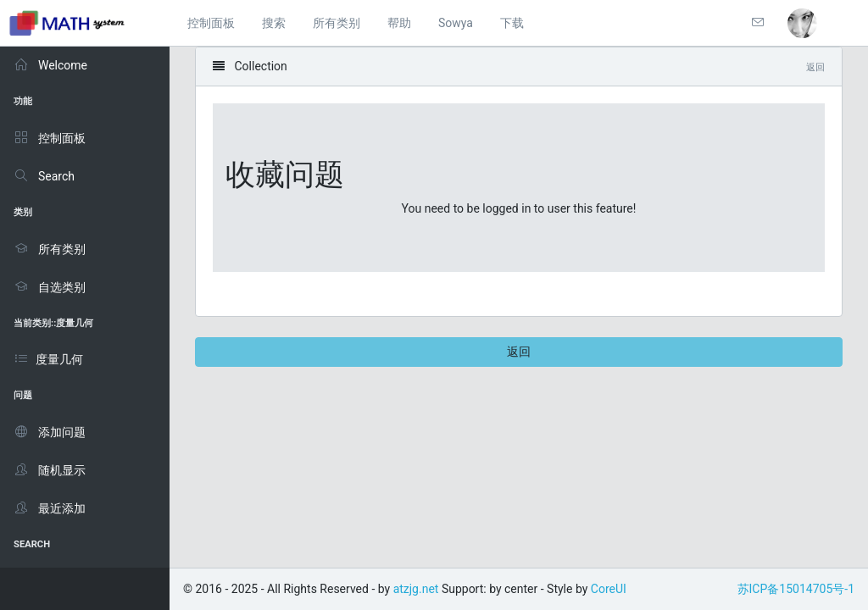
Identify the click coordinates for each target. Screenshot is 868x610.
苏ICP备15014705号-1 (796, 589)
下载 (512, 23)
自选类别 (50, 287)
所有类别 (337, 23)
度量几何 (48, 359)
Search (44, 176)
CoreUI (609, 589)
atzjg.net (416, 589)
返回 (519, 352)
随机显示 (50, 470)
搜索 (274, 23)
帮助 (399, 23)
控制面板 (211, 23)
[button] (802, 23)
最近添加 (50, 508)
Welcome (50, 65)
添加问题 (50, 432)
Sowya (456, 23)
